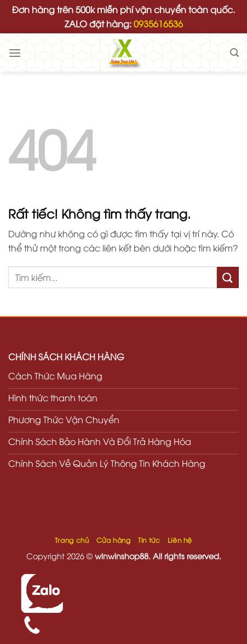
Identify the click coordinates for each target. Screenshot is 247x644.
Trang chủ (72, 540)
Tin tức (149, 540)
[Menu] (15, 53)
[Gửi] (228, 277)
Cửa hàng (114, 540)
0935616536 (158, 24)
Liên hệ (180, 540)
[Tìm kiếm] (234, 53)
